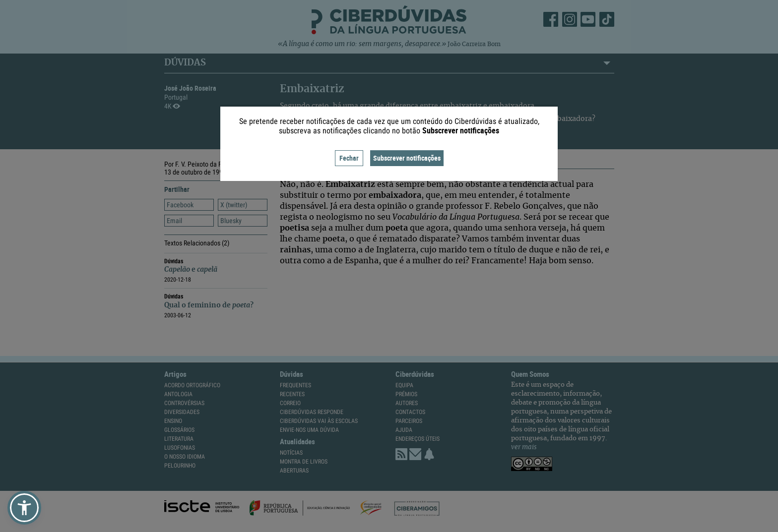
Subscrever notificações (407, 158)
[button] (24, 508)
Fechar (349, 158)
